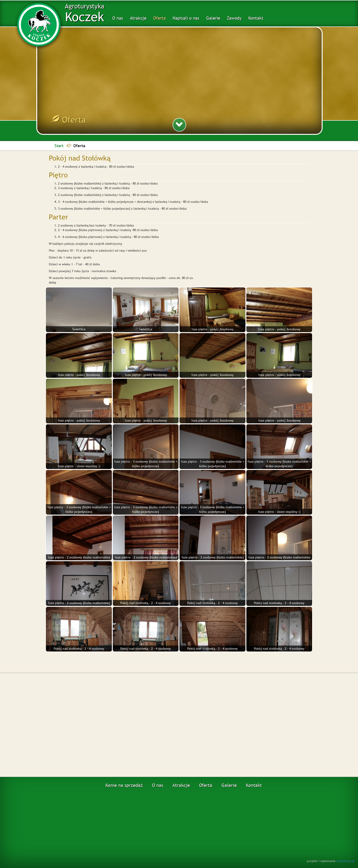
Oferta (159, 18)
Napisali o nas (186, 18)
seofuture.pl (346, 861)
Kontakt (256, 18)
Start (59, 146)
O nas (118, 18)
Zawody (234, 18)
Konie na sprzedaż (124, 785)
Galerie (213, 18)
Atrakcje (138, 18)
